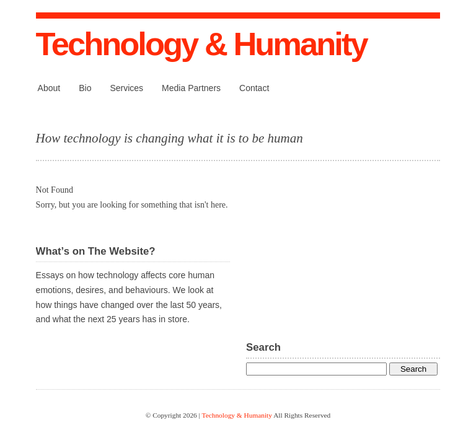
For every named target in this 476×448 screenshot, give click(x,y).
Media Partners (191, 88)
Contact (254, 88)
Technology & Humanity (201, 44)
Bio (85, 88)
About (49, 88)
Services (126, 88)
